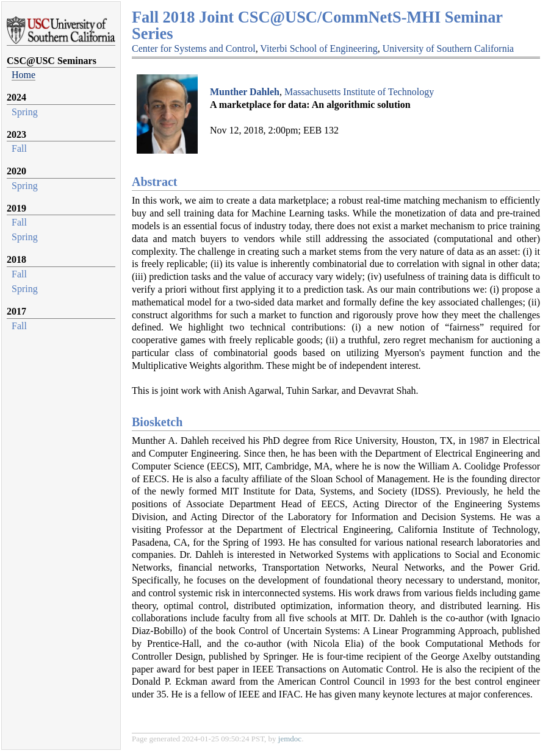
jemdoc (290, 739)
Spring (25, 112)
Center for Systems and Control (194, 48)
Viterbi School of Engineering (319, 48)
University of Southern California (448, 48)
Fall (19, 148)
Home (23, 75)
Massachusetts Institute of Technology (359, 92)
